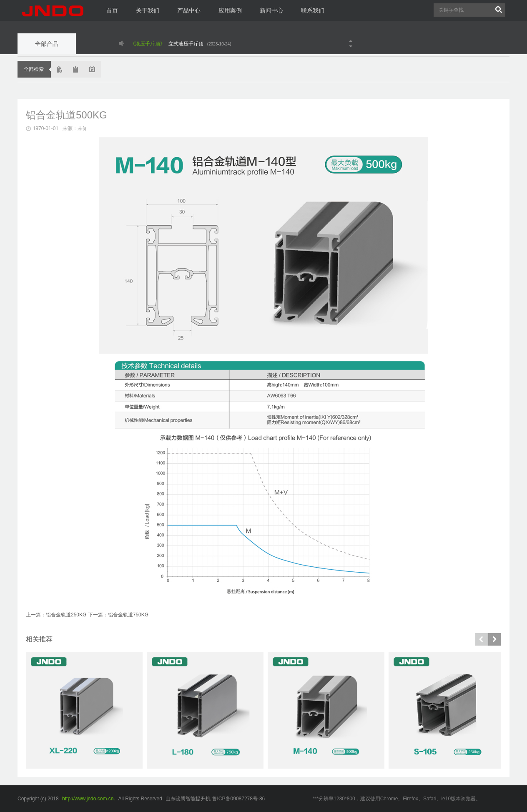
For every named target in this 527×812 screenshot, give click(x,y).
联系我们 (313, 10)
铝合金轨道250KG (66, 615)
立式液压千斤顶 (186, 44)
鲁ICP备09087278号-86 (239, 799)
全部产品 (47, 44)
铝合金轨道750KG (128, 615)
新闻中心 (271, 10)
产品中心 (189, 10)
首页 (112, 10)
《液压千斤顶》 (148, 44)
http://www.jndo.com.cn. (89, 799)
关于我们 (148, 10)
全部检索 (34, 69)
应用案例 (230, 10)
